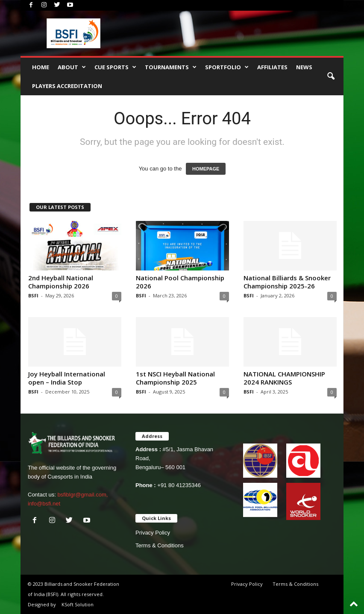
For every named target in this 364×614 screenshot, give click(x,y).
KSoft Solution (78, 604)
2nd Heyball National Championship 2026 (61, 282)
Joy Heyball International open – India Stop (67, 378)
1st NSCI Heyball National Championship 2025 (175, 378)
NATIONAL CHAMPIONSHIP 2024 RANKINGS (284, 378)
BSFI (33, 295)
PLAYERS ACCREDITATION (67, 86)
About (72, 67)
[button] (331, 76)
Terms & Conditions (160, 545)
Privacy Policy (153, 533)
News (304, 67)
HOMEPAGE (206, 169)
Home (41, 67)
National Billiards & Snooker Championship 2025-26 (287, 282)
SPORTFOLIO (227, 67)
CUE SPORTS (115, 67)
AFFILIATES (272, 67)
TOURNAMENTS (171, 67)
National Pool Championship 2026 (180, 282)
